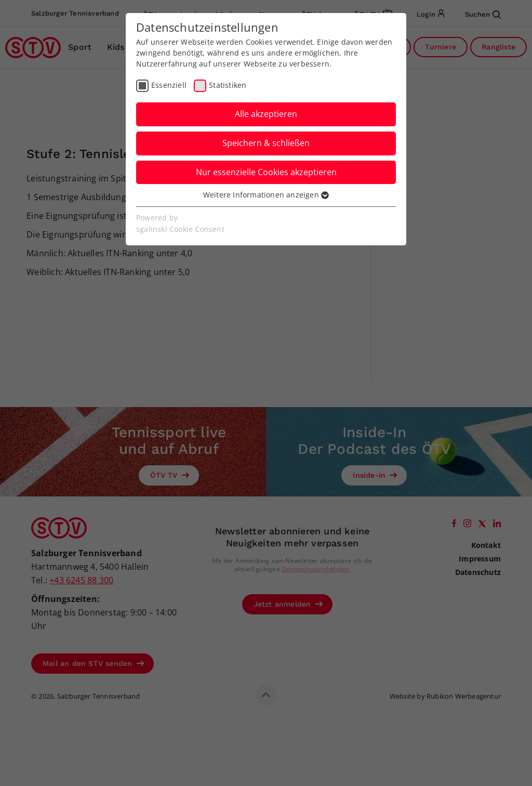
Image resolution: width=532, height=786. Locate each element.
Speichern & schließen (266, 143)
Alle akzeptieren (266, 114)
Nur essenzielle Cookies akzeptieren (266, 172)
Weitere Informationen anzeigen (266, 195)
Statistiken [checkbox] (228, 85)
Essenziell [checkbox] (169, 85)
